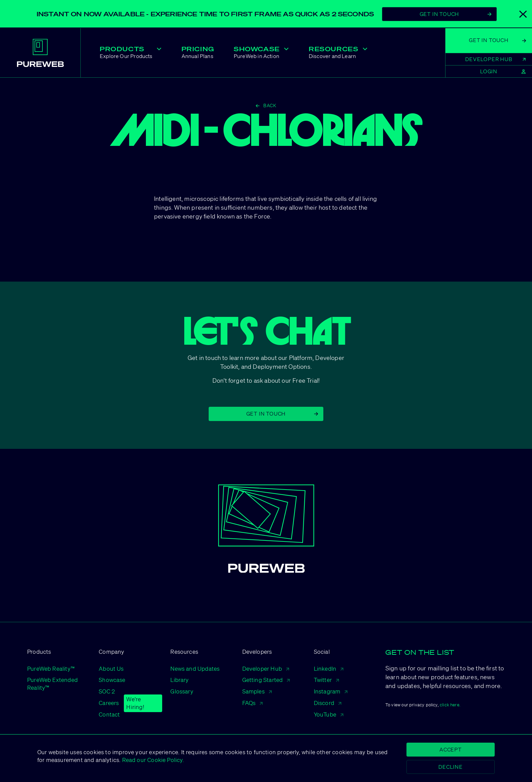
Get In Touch (456, 14)
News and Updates (195, 669)
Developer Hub (266, 669)
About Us (111, 669)
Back (266, 106)
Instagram (331, 691)
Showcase (112, 680)
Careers (109, 703)
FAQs (253, 703)
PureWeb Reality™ (51, 669)
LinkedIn (329, 669)
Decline (451, 767)
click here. (450, 705)
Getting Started (266, 680)
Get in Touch (282, 414)
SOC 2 (107, 691)
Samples (257, 691)
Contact (109, 714)
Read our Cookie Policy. (152, 760)
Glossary (182, 691)
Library (179, 680)
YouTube (329, 714)
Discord (328, 703)
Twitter (326, 680)
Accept (451, 749)
